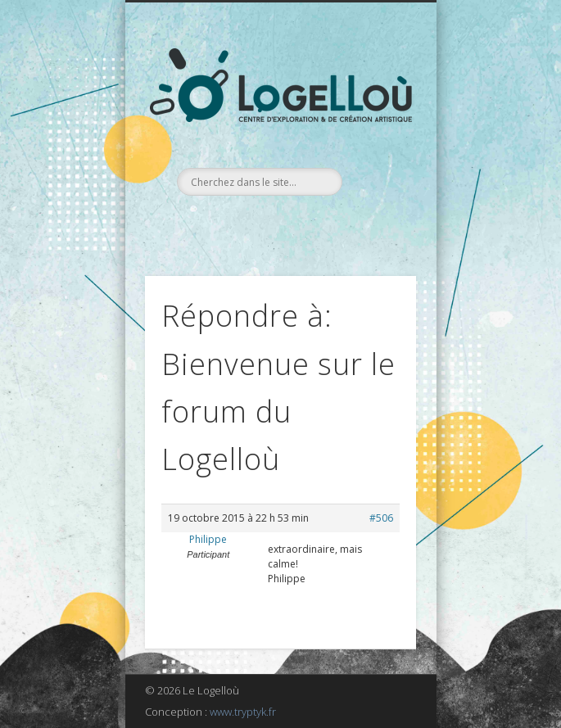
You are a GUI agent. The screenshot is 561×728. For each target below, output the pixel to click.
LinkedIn (295, 224)
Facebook (261, 224)
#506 (381, 518)
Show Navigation (376, 147)
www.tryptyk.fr (243, 712)
